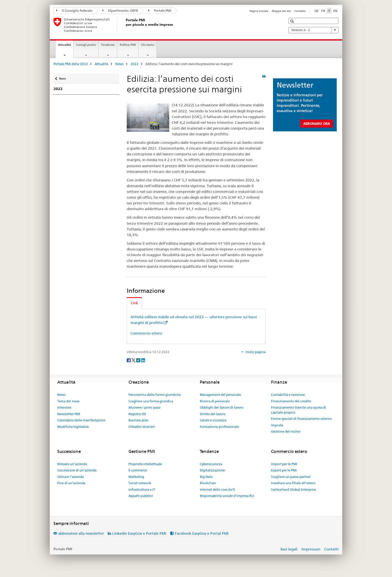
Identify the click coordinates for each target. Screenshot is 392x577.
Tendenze (108, 45)
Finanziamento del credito (291, 401)
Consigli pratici (86, 45)
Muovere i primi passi (144, 407)
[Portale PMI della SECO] (125, 25)
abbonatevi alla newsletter (81, 533)
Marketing (136, 477)
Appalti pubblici (141, 496)
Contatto (300, 11)
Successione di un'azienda (77, 470)
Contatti (331, 549)
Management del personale (220, 395)
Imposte (277, 425)
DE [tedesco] (316, 11)
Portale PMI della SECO (71, 64)
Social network (140, 483)
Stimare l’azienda (70, 477)
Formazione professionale (219, 427)
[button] (293, 21)
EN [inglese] (335, 11)
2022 (134, 64)
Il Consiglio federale (74, 11)
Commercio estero (146, 333)
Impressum (311, 549)
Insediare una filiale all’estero (293, 483)
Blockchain (208, 483)
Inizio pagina (255, 352)
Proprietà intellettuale (145, 464)
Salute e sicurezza (213, 420)
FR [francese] (323, 11)
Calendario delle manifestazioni (81, 420)
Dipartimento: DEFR (120, 11)
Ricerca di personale (215, 401)
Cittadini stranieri (142, 427)
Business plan (138, 420)
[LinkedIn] (143, 360)
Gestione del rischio (286, 431)
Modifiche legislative (73, 427)
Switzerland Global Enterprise (293, 489)
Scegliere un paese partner (291, 477)
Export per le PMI (284, 470)
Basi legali (289, 549)
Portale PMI (160, 11)
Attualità (66, 46)
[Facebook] (129, 360)
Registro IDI (137, 414)
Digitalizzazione (212, 470)
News (119, 64)
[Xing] (139, 360)
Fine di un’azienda (71, 483)
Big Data (206, 477)
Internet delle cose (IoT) (217, 489)
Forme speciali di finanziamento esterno (301, 419)
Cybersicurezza (211, 464)
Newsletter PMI (69, 414)
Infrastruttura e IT (142, 489)
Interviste (64, 407)
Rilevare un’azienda (72, 464)
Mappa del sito (281, 11)
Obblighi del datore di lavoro (222, 407)
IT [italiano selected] (329, 11)
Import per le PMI (284, 464)
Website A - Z (313, 30)
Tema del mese (68, 401)
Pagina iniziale (259, 11)
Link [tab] (134, 303)
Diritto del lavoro (213, 414)
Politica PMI (128, 45)
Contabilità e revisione (288, 395)
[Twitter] (134, 360)
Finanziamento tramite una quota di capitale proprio (298, 410)
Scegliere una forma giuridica (151, 401)
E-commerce (138, 470)
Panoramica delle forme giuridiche (155, 395)
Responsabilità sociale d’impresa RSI (227, 496)
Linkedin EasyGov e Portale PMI (139, 533)
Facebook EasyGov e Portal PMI (202, 533)
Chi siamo (148, 45)
